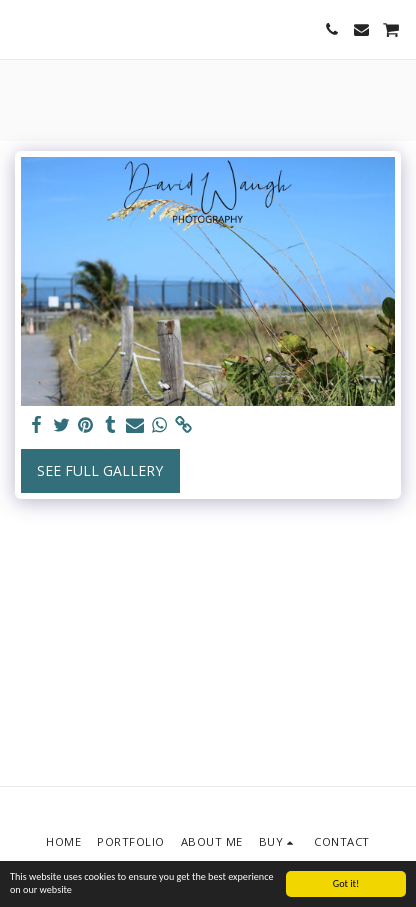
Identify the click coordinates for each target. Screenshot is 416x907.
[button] (22, 28)
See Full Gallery (100, 470)
